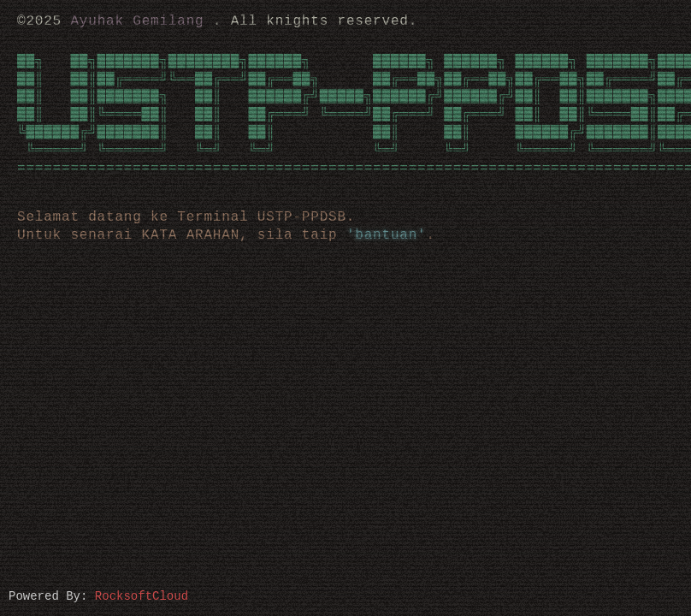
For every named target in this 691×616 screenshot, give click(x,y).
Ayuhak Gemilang (137, 21)
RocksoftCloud (142, 595)
